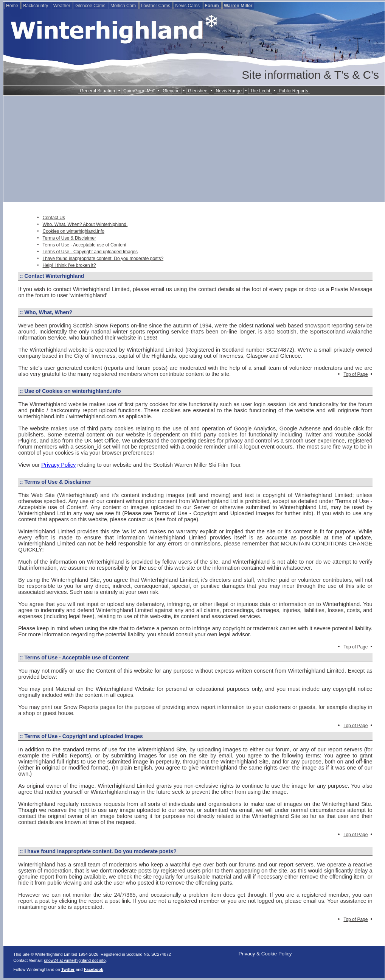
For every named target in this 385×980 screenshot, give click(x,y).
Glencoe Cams (91, 6)
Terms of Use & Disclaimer (69, 238)
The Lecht (260, 91)
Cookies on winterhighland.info (74, 231)
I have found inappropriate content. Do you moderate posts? (103, 259)
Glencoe (171, 91)
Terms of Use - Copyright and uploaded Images (90, 252)
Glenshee (198, 91)
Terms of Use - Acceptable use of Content (85, 245)
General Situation (97, 91)
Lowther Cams (156, 6)
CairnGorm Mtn (139, 91)
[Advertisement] (194, 149)
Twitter (68, 969)
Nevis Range (229, 91)
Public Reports (293, 91)
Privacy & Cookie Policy (265, 954)
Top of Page (356, 374)
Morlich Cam (124, 6)
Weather (62, 6)
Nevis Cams (188, 6)
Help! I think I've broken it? (69, 265)
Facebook (94, 969)
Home (13, 6)
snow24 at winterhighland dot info (75, 960)
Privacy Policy (58, 465)
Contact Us (54, 218)
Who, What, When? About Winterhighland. (85, 224)
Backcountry (36, 6)
